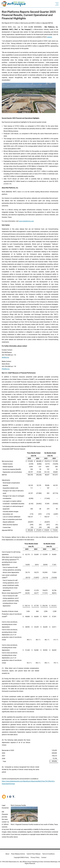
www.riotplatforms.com (26, 221)
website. (50, 37)
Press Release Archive (18, 854)
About (7, 854)
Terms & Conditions (48, 854)
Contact (44, 857)
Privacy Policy (35, 857)
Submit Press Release (34, 854)
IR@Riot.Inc (5, 357)
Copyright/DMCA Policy (21, 857)
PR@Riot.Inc (6, 369)
